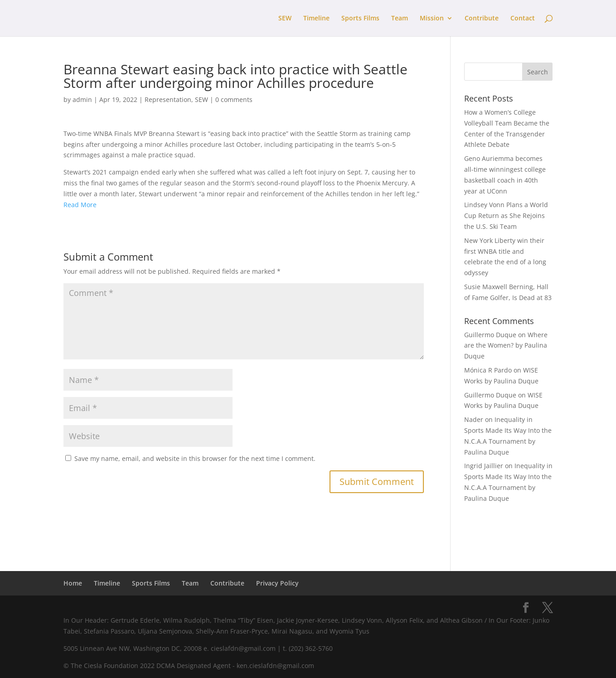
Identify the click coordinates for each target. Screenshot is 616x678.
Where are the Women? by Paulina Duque (506, 346)
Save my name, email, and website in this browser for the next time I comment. (195, 458)
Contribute (482, 19)
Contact (523, 19)
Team (400, 19)
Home (73, 583)
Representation (168, 99)
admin (82, 99)
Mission (432, 19)
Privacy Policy (277, 583)
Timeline (316, 19)
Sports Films (360, 19)
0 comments (234, 99)
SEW (285, 19)
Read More (80, 205)
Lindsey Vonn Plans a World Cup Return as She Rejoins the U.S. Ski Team (506, 216)
